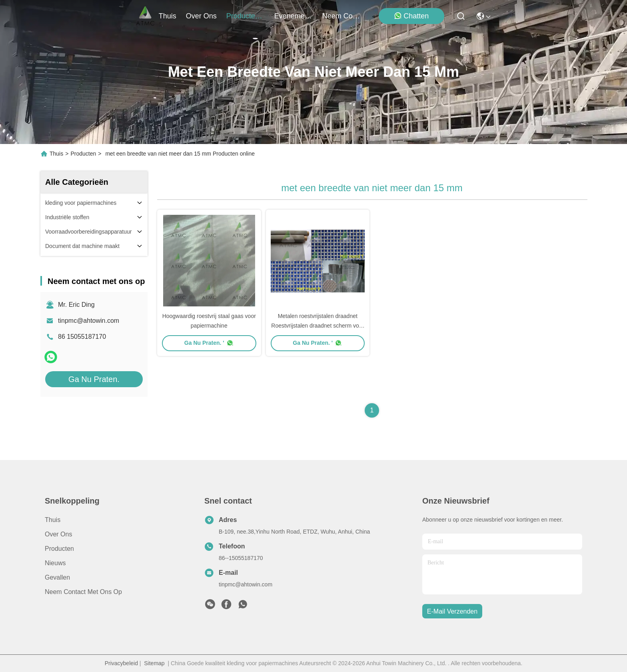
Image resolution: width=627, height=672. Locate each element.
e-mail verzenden (452, 611)
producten (246, 16)
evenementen (294, 16)
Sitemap (154, 663)
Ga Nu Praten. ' (209, 343)
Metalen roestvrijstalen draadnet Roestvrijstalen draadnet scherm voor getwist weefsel (317, 326)
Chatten (411, 16)
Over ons (58, 534)
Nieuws (55, 563)
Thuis (168, 16)
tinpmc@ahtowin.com (89, 321)
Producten (83, 154)
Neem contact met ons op (83, 592)
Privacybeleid (121, 663)
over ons (201, 16)
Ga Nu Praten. (94, 379)
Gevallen (57, 577)
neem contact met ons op (341, 16)
